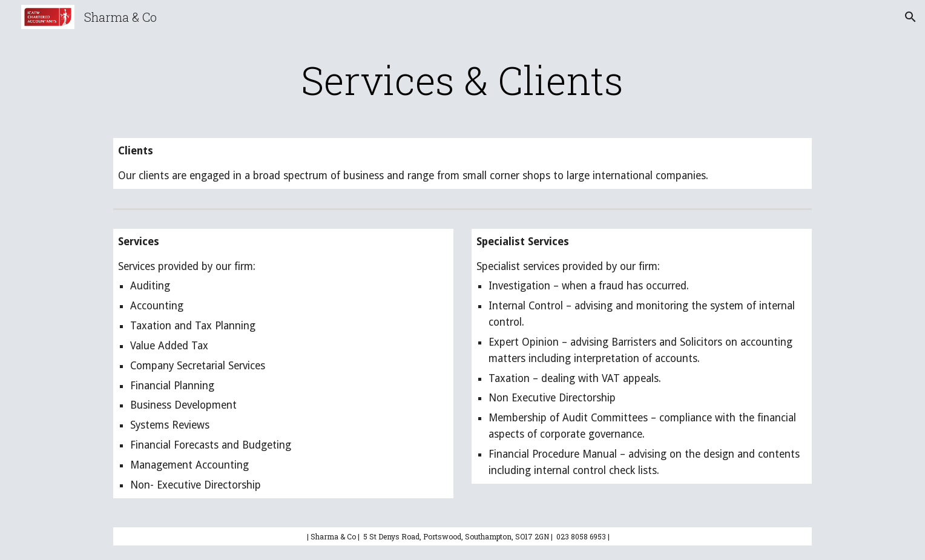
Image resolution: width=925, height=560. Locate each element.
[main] (462, 80)
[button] (910, 17)
